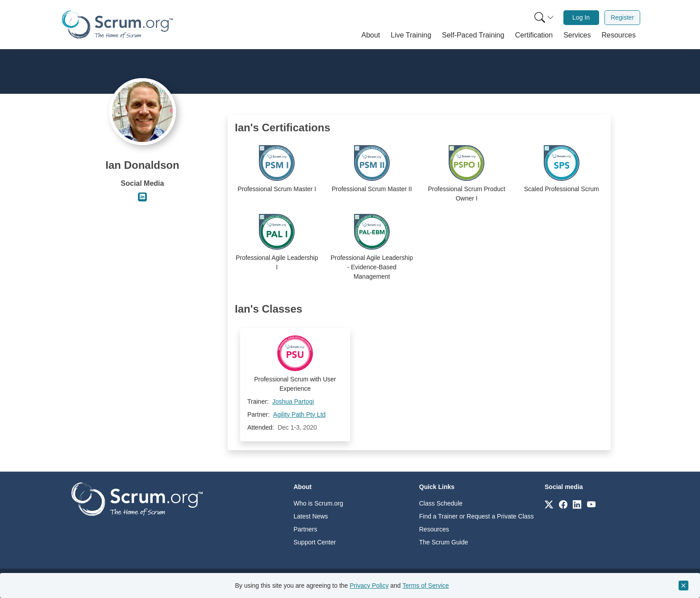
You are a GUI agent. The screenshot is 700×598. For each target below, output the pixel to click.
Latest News (311, 516)
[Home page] (117, 24)
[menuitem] (543, 18)
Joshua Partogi (293, 401)
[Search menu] (544, 18)
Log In (581, 17)
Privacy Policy (369, 585)
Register (622, 17)
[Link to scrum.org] (549, 504)
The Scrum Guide (444, 542)
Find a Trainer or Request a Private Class (477, 516)
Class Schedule (441, 503)
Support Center (315, 542)
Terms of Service (425, 585)
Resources (434, 529)
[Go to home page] (137, 499)
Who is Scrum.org (319, 503)
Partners (306, 529)
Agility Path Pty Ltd (300, 414)
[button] (371, 35)
